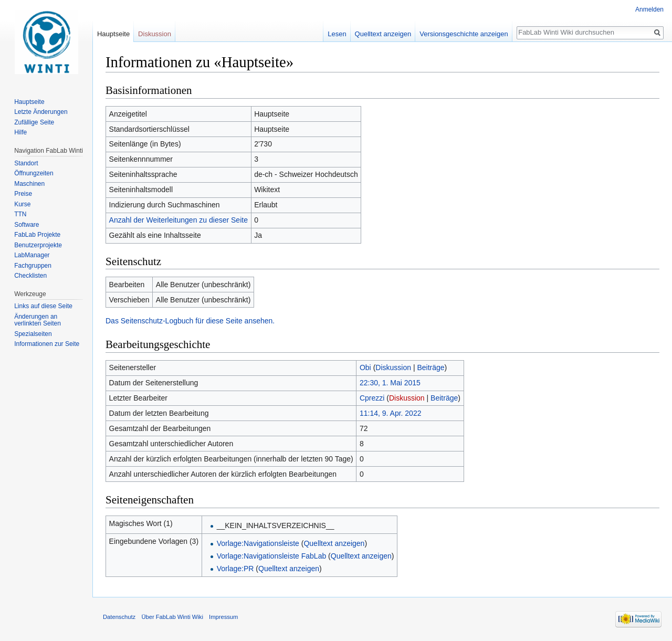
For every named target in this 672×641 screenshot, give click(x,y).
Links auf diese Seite (43, 306)
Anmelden (649, 9)
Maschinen (29, 184)
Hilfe (20, 132)
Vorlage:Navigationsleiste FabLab (272, 556)
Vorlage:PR (235, 569)
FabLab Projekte (37, 235)
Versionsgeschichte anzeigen (464, 34)
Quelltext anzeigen (334, 543)
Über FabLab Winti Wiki (172, 617)
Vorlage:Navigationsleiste (258, 543)
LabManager (32, 255)
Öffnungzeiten (34, 173)
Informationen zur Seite (47, 344)
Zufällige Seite (34, 122)
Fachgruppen (33, 266)
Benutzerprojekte (38, 245)
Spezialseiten (33, 334)
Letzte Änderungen (41, 112)
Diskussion (393, 367)
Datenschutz (119, 617)
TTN (20, 214)
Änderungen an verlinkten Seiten (38, 320)
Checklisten (30, 276)
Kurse (22, 204)
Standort (26, 163)
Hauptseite (113, 34)
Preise (23, 194)
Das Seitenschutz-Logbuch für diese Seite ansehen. (190, 321)
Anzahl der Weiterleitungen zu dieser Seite (178, 220)
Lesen (337, 34)
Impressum (223, 617)
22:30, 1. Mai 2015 (390, 383)
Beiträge (430, 367)
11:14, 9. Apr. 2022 (391, 413)
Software (27, 225)
